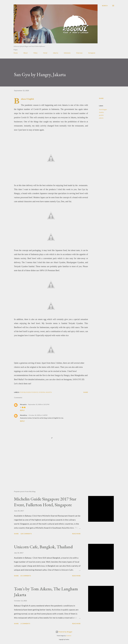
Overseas (79, 53)
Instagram (92, 53)
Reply (22, 410)
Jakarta (56, 53)
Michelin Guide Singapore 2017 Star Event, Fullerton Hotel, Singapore (45, 502)
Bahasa (23, 99)
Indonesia (67, 53)
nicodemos (69, 636)
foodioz (101, 112)
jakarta (101, 118)
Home (16, 53)
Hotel (45, 53)
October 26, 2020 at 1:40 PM (38, 415)
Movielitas (24, 415)
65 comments (26, 576)
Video (35, 53)
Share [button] (101, 98)
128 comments (26, 534)
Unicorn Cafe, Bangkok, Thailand (43, 547)
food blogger (103, 109)
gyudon (101, 115)
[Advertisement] (48, 465)
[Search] (105, 6)
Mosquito (23, 404)
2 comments (25, 624)
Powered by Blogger (64, 632)
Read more (76, 534)
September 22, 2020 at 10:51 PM (39, 404)
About (26, 53)
